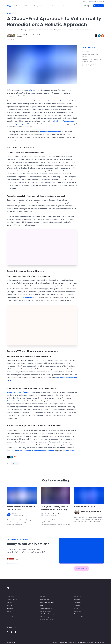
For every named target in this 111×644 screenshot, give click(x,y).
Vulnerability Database (47, 620)
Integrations (10, 611)
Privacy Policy (63, 642)
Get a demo (99, 6)
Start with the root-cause (90, 52)
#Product (15, 464)
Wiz (19, 392)
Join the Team (78, 602)
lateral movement (54, 101)
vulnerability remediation (50, 132)
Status (55, 642)
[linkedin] (99, 36)
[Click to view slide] (11, 563)
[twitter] (96, 36)
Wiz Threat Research (52, 514)
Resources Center (46, 611)
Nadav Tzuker (86, 511)
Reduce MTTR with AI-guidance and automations (92, 60)
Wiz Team (15, 514)
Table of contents (89, 47)
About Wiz (77, 600)
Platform (17, 6)
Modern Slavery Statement (86, 642)
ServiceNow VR (13, 401)
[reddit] (102, 36)
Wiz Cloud (10, 605)
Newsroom (77, 605)
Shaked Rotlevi (31, 35)
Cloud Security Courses (47, 602)
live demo (70, 451)
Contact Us (77, 611)
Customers (56, 6)
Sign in (85, 1)
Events (76, 608)
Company (67, 6)
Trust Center (78, 614)
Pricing (36, 6)
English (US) (12, 627)
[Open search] (85, 6)
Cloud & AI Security (12, 600)
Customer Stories (45, 600)
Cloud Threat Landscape (48, 614)
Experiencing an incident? (96, 1)
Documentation (11, 617)
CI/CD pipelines (26, 297)
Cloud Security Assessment (48, 617)
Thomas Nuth (21, 35)
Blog (10, 14)
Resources (45, 6)
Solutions (27, 6)
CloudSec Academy (46, 608)
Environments (11, 614)
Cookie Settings (100, 642)
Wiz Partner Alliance (80, 617)
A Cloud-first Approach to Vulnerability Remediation (90, 65)
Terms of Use (72, 642)
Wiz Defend (10, 608)
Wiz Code (9, 602)
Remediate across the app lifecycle (90, 56)
